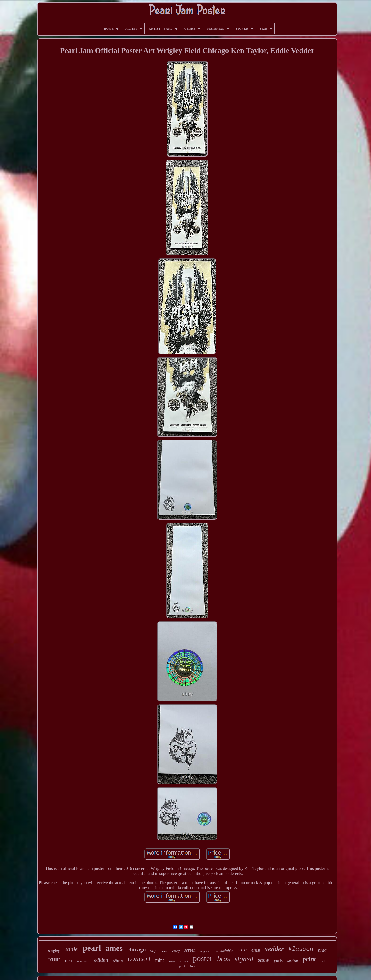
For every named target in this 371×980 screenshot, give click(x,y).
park (182, 966)
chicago (136, 949)
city (153, 950)
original (205, 951)
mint (160, 960)
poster (203, 958)
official (118, 961)
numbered (83, 961)
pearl (92, 948)
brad (322, 950)
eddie (71, 949)
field (323, 961)
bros (224, 959)
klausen (301, 949)
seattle (293, 960)
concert (139, 958)
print (309, 959)
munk (69, 961)
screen (190, 950)
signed (244, 959)
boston (172, 962)
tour (54, 959)
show (263, 960)
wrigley (54, 951)
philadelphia (223, 951)
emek (164, 951)
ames (114, 948)
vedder (274, 949)
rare (242, 950)
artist (256, 950)
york (278, 960)
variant (184, 961)
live (193, 966)
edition (101, 960)
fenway (176, 951)
